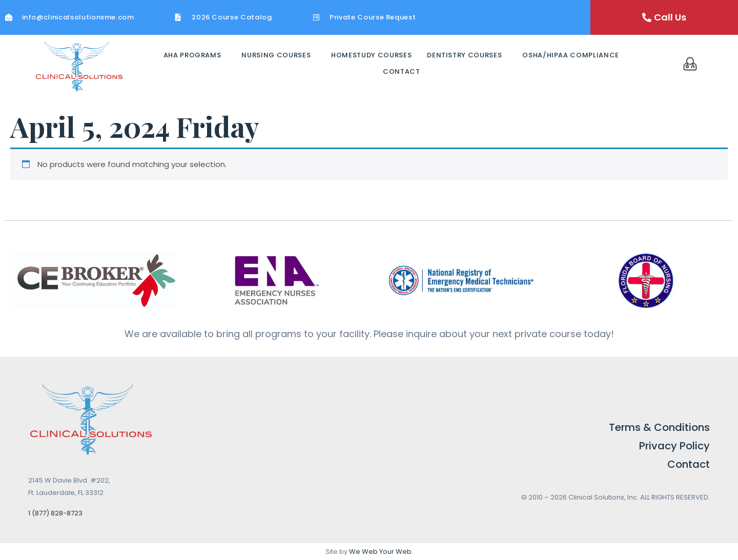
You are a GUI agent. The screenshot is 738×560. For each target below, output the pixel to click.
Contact (402, 71)
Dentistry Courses (464, 55)
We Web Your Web (380, 552)
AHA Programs (192, 55)
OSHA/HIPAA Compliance (571, 55)
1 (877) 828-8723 (55, 513)
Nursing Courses (276, 55)
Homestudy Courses (371, 55)
